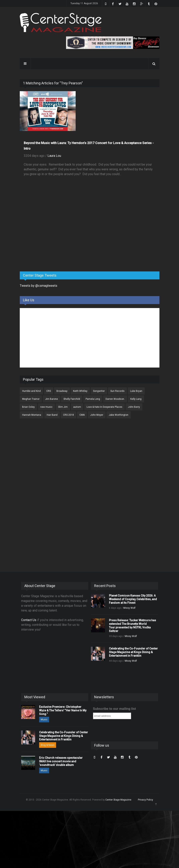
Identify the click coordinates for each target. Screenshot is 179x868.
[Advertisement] (50, 237)
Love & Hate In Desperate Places (104, 407)
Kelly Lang (136, 399)
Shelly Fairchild (72, 399)
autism (77, 407)
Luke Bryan (136, 391)
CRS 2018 (68, 415)
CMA (82, 415)
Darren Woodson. (115, 399)
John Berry (134, 407)
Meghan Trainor (31, 399)
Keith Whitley (80, 391)
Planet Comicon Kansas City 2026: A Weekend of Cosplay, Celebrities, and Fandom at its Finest (133, 599)
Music (44, 720)
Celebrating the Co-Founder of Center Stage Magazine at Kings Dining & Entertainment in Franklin (133, 652)
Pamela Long (93, 399)
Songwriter (99, 391)
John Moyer (97, 415)
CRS (49, 391)
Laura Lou (54, 156)
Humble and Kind (31, 391)
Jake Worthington (119, 415)
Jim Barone (51, 399)
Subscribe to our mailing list (114, 709)
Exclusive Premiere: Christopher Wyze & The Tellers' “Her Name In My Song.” (63, 710)
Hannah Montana (32, 415)
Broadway (62, 391)
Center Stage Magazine (118, 800)
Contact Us (29, 620)
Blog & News (48, 745)
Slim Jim (63, 407)
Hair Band (52, 415)
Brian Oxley (28, 407)
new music (46, 407)
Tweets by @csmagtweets (39, 286)
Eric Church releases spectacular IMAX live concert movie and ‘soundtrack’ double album (61, 761)
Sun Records (117, 391)
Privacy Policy (145, 800)
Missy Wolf (129, 608)
